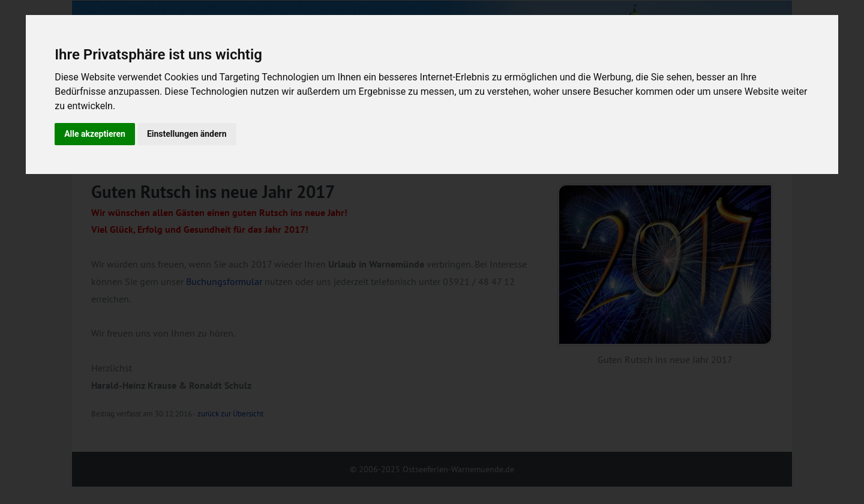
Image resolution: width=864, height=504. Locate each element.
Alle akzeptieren (95, 134)
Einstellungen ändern (187, 134)
